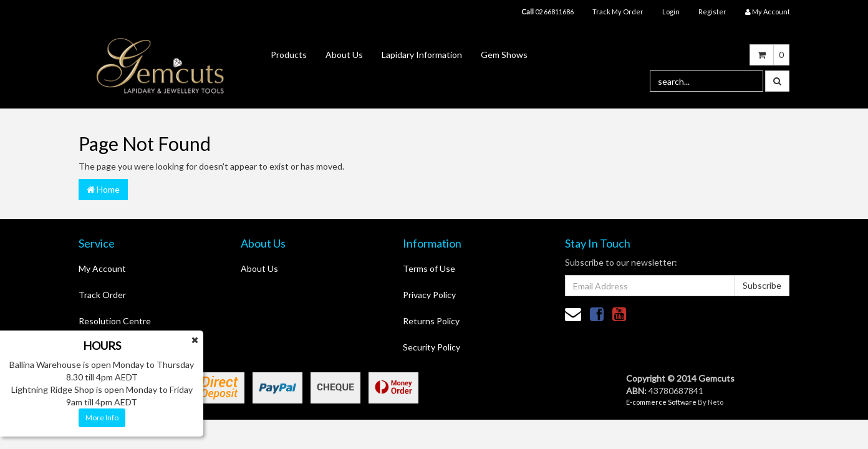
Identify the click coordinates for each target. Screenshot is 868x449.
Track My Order (618, 12)
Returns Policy (431, 321)
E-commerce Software (661, 402)
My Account (102, 268)
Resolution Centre (115, 321)
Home (103, 189)
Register (712, 12)
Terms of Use (429, 268)
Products (289, 55)
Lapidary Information (422, 55)
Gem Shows (504, 55)
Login (671, 12)
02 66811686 (547, 12)
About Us (344, 55)
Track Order (102, 295)
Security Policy (432, 347)
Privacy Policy (429, 295)
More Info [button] (102, 418)
